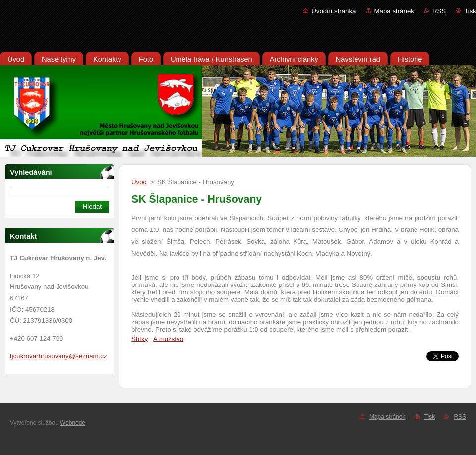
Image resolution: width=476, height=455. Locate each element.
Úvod (139, 182)
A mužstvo (168, 339)
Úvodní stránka (333, 11)
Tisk (470, 11)
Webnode (73, 423)
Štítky (140, 339)
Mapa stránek (394, 11)
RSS (439, 11)
